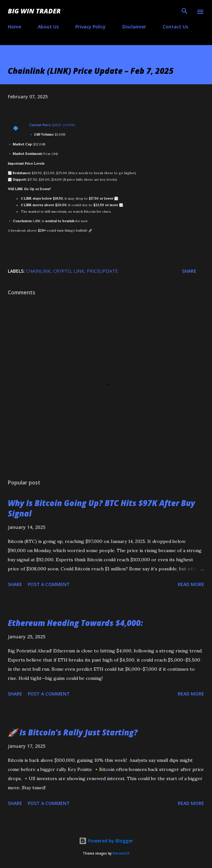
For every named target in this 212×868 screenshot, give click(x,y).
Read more (191, 584)
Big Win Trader (34, 11)
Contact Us (175, 27)
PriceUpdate (102, 271)
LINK (79, 271)
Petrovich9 (121, 853)
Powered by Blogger (106, 841)
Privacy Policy (91, 27)
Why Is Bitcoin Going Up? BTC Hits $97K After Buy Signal (101, 508)
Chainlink (38, 271)
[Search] (185, 12)
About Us (48, 27)
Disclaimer (134, 27)
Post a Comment (49, 584)
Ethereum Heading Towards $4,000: (75, 623)
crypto (62, 271)
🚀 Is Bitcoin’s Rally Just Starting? (73, 732)
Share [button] (189, 271)
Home (15, 27)
